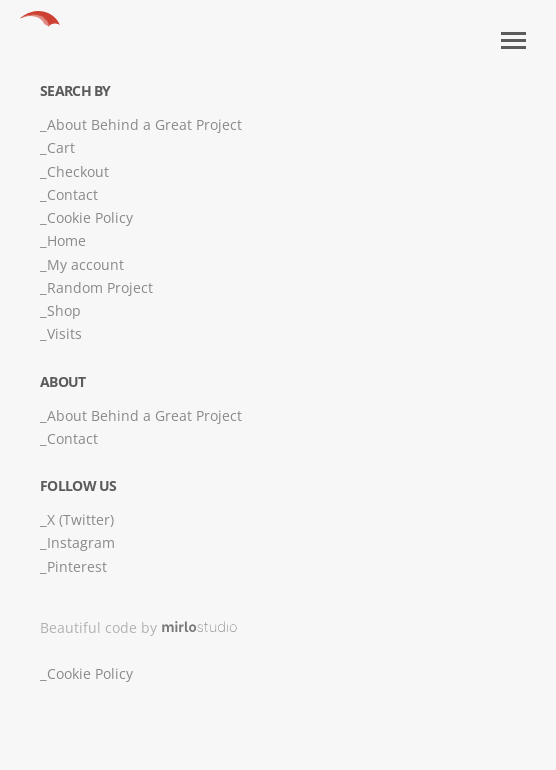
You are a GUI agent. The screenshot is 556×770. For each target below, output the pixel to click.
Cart (61, 147)
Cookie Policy (90, 217)
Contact (72, 194)
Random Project (100, 287)
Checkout (78, 171)
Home (66, 240)
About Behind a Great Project (144, 124)
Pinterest (77, 566)
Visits (64, 333)
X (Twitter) (80, 519)
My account (85, 264)
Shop (64, 310)
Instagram (81, 542)
